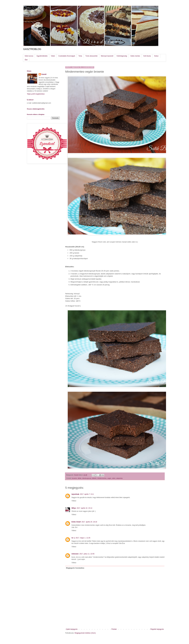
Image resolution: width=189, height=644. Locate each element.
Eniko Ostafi (76, 522)
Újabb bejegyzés (72, 629)
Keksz (156, 56)
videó (114, 478)
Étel (26, 60)
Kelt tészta (147, 56)
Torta (80, 56)
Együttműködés (42, 56)
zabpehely (119, 478)
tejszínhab (75, 494)
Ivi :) (73, 538)
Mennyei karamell (107, 56)
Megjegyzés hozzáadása (75, 568)
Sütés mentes (135, 56)
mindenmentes (102, 478)
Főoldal (114, 629)
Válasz (74, 501)
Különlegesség (122, 56)
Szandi (44, 74)
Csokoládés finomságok (67, 56)
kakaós (94, 478)
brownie (74, 478)
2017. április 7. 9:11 (87, 494)
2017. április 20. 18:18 (89, 522)
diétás (79, 478)
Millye (74, 508)
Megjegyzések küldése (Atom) (85, 633)
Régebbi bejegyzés (157, 629)
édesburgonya (87, 478)
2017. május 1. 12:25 (83, 538)
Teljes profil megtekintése (36, 94)
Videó (53, 56)
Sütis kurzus (29, 56)
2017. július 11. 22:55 (87, 554)
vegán (109, 478)
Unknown (75, 554)
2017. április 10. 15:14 (84, 508)
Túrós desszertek (91, 56)
